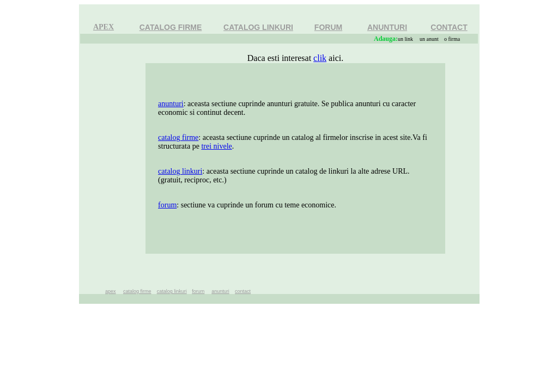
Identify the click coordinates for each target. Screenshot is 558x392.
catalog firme (178, 137)
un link (405, 39)
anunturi (171, 104)
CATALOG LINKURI (258, 27)
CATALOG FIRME (171, 27)
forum (167, 205)
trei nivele (216, 146)
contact (243, 291)
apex (111, 291)
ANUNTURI (387, 27)
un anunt (429, 39)
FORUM (328, 27)
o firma (452, 39)
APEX (104, 27)
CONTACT (449, 27)
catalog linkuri (180, 171)
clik (320, 58)
